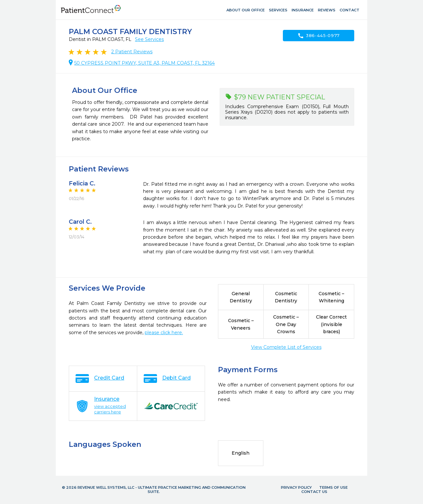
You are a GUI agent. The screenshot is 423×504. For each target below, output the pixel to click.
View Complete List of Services (286, 347)
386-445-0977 (319, 36)
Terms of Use (333, 487)
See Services (149, 39)
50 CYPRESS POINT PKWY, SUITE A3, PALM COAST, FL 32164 (145, 63)
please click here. (164, 333)
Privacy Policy (296, 487)
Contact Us (314, 492)
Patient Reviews (132, 52)
